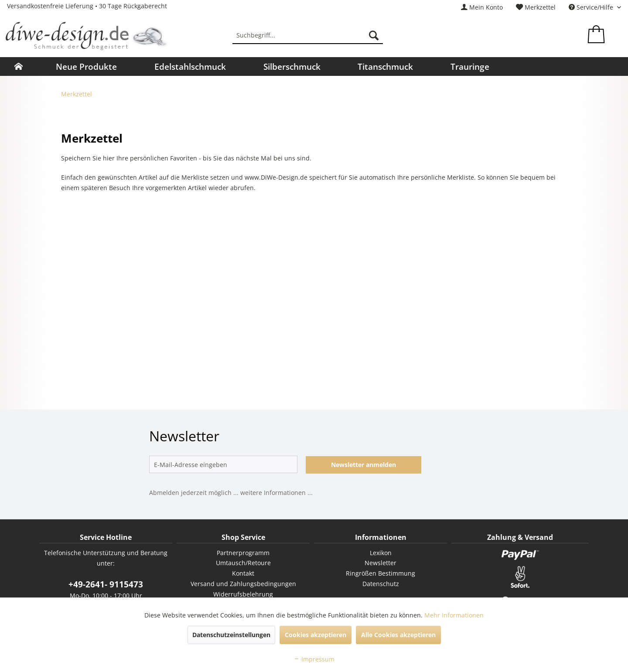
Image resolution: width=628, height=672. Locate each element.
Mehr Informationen (454, 615)
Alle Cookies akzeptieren (398, 635)
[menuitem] (482, 7)
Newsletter (381, 563)
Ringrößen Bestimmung (381, 573)
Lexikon (381, 553)
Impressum (314, 659)
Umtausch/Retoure (243, 563)
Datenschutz (381, 584)
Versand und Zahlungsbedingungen (243, 584)
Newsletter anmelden (363, 465)
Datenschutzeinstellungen (231, 635)
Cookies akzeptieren (316, 635)
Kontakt (243, 573)
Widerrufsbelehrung (243, 594)
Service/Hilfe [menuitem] (592, 7)
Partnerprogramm (243, 553)
